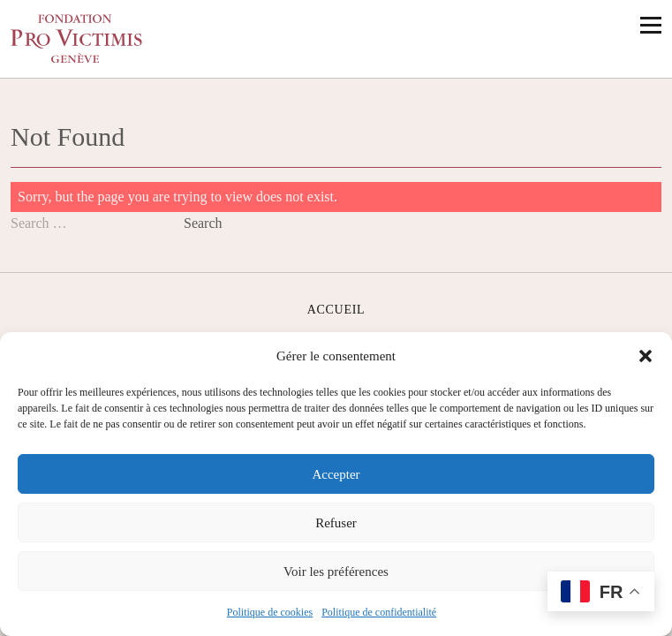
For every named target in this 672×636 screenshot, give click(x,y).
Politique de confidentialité (379, 612)
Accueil (336, 310)
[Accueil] (76, 39)
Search (203, 223)
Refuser (336, 523)
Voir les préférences (336, 572)
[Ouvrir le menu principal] (651, 25)
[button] (646, 356)
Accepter (336, 474)
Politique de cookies (270, 612)
